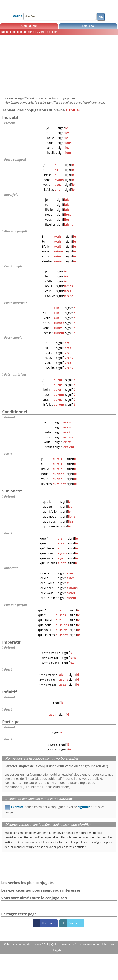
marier (78, 837)
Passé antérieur (15, 303)
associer (53, 842)
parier (61, 847)
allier (56, 837)
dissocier (42, 847)
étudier (28, 837)
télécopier (66, 837)
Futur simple (13, 338)
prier (109, 842)
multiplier (11, 833)
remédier (10, 837)
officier (81, 847)
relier (18, 842)
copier (48, 837)
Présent (10, 123)
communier (30, 842)
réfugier (31, 847)
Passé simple (13, 266)
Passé (8, 454)
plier (72, 842)
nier (98, 837)
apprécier (85, 833)
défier (32, 833)
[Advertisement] (59, 66)
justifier (9, 842)
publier (81, 842)
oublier (43, 842)
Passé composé (15, 160)
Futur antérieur (15, 375)
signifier (23, 833)
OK (101, 17)
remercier (72, 833)
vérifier (41, 833)
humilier (107, 837)
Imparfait (11, 195)
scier (86, 837)
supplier (97, 833)
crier (20, 837)
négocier (100, 842)
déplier (9, 847)
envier (61, 833)
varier (53, 847)
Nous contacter (90, 944)
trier (92, 837)
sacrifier (71, 847)
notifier (51, 833)
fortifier (64, 842)
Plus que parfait (16, 231)
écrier (90, 842)
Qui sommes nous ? (64, 944)
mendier (20, 847)
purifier (38, 837)
